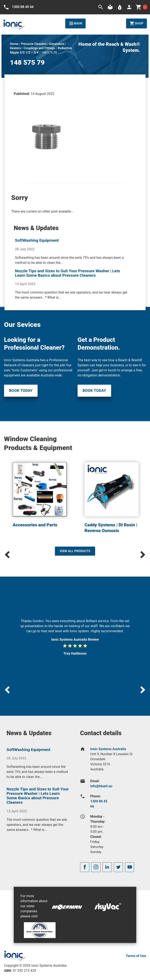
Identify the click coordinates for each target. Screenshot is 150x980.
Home (14, 44)
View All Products (75, 551)
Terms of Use (136, 956)
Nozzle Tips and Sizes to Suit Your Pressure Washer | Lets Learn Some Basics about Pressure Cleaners (68, 273)
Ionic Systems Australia (108, 749)
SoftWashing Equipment (37, 240)
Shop (136, 23)
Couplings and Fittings (39, 48)
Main (75, 23)
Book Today (21, 391)
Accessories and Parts (35, 525)
